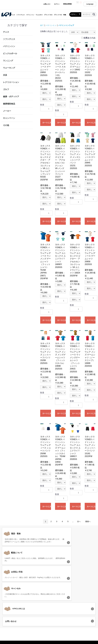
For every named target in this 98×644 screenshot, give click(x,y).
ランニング (8, 61)
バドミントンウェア (69, 25)
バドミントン (30, 15)
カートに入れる (47, 123)
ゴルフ (6, 89)
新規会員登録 (67, 4)
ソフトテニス (20, 15)
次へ (79, 521)
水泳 (5, 75)
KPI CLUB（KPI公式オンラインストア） (49, 625)
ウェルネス (39, 15)
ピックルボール (10, 53)
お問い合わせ (80, 614)
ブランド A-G (48, 15)
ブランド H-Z (58, 15)
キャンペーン (9, 118)
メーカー (7, 111)
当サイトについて (20, 614)
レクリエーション (11, 82)
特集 (65, 15)
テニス (13, 15)
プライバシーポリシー (39, 614)
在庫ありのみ (89, 38)
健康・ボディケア (11, 97)
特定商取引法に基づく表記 (61, 614)
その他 (6, 125)
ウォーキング (9, 68)
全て (42, 25)
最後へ (88, 521)
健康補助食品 (9, 104)
